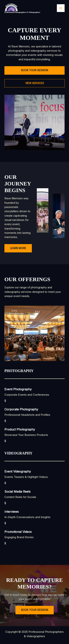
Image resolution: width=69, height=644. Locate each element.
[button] (34, 70)
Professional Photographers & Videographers (22, 12)
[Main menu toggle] (61, 8)
